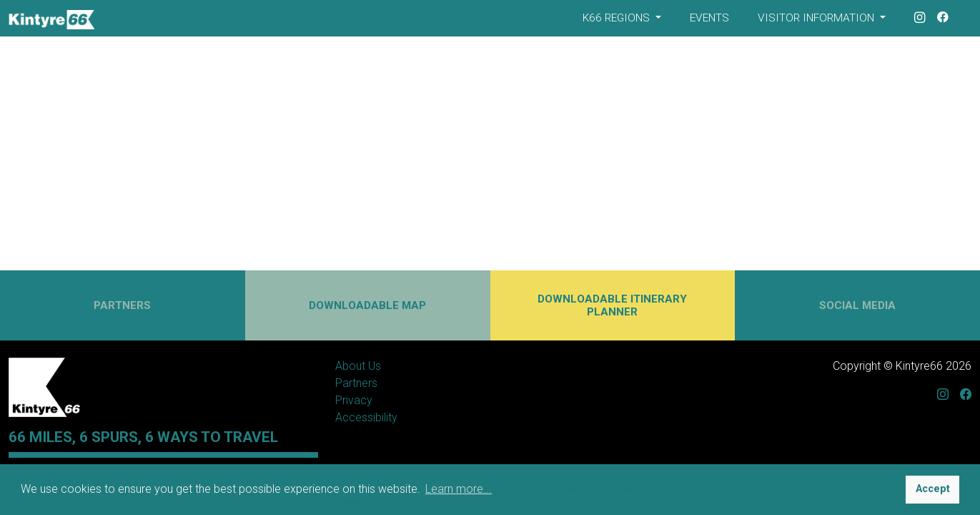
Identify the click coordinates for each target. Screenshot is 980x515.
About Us (358, 366)
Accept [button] (933, 489)
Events (709, 18)
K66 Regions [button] (618, 18)
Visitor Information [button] (817, 18)
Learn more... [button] (459, 489)
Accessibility (366, 417)
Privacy (354, 400)
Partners (356, 383)
